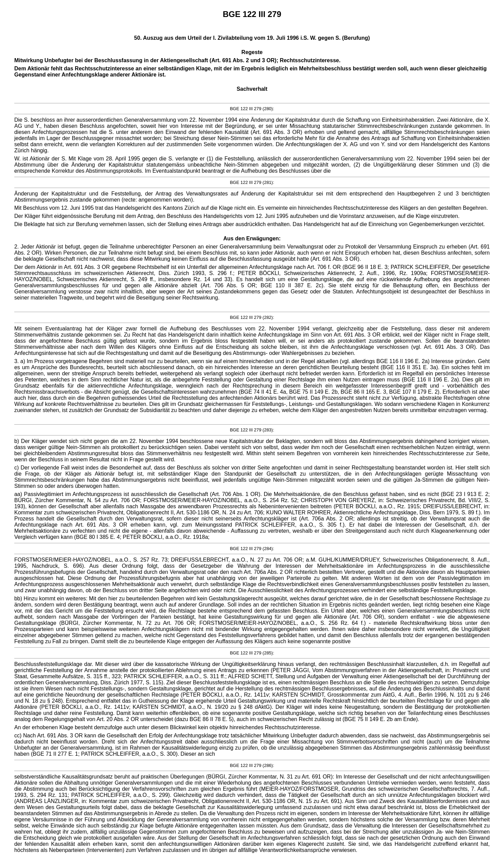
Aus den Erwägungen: (252, 238)
